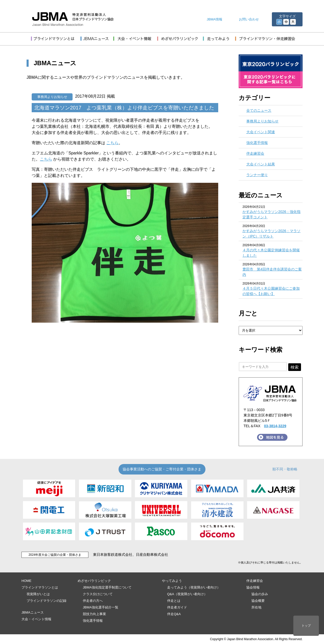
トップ (306, 626)
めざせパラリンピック (94, 581)
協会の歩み (260, 594)
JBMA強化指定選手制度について (107, 587)
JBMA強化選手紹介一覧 (101, 607)
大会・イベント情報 (36, 619)
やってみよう (172, 581)
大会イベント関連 (261, 132)
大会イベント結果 (261, 164)
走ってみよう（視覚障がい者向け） (194, 587)
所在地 (256, 607)
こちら (112, 143)
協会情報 (253, 587)
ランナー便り (257, 175)
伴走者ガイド (177, 607)
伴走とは (174, 601)
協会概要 (258, 601)
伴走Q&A (174, 614)
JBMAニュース (33, 612)
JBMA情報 (215, 19)
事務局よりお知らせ (52, 97)
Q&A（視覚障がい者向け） (187, 594)
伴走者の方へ (93, 601)
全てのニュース (259, 110)
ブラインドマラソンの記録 (47, 601)
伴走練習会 (255, 153)
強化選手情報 (257, 143)
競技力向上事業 (94, 614)
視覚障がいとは (38, 594)
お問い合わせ (249, 19)
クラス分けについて (98, 594)
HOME (26, 581)
